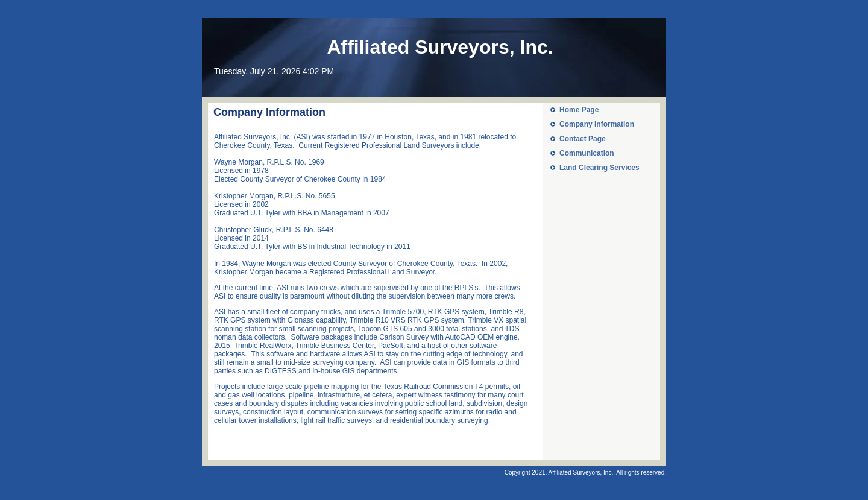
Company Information (597, 124)
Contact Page (583, 139)
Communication (587, 153)
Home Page (579, 110)
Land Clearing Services (599, 168)
